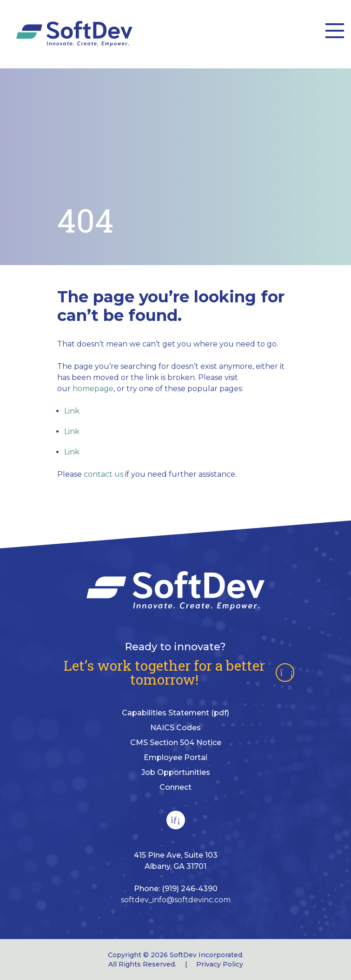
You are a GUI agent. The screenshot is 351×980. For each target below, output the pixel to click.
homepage (93, 389)
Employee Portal (175, 757)
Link (72, 411)
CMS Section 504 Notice (176, 743)
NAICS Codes (175, 728)
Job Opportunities (176, 772)
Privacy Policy (220, 964)
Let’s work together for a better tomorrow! (179, 673)
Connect (175, 787)
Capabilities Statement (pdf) (175, 713)
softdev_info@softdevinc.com (176, 900)
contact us (103, 474)
